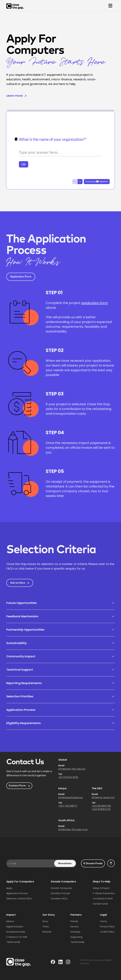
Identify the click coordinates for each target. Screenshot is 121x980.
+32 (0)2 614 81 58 (68, 777)
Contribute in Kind (103, 899)
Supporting (76, 937)
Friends (74, 921)
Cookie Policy (107, 932)
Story (45, 921)
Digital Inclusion (15, 927)
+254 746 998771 (68, 806)
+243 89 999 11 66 (101, 806)
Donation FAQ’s (59, 899)
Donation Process (60, 893)
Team (46, 927)
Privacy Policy (107, 927)
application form (94, 303)
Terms (103, 921)
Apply (9, 888)
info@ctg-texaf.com (103, 797)
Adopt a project (101, 888)
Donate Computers (62, 888)
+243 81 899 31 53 (101, 809)
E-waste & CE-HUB (17, 937)
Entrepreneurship (16, 932)
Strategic (75, 932)
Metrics (10, 921)
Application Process (17, 893)
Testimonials (13, 942)
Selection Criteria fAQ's (19, 899)
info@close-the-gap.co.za (73, 829)
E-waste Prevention (104, 893)
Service (74, 927)
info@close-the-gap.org (72, 769)
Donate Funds (100, 904)
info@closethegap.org (71, 797)
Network (47, 932)
